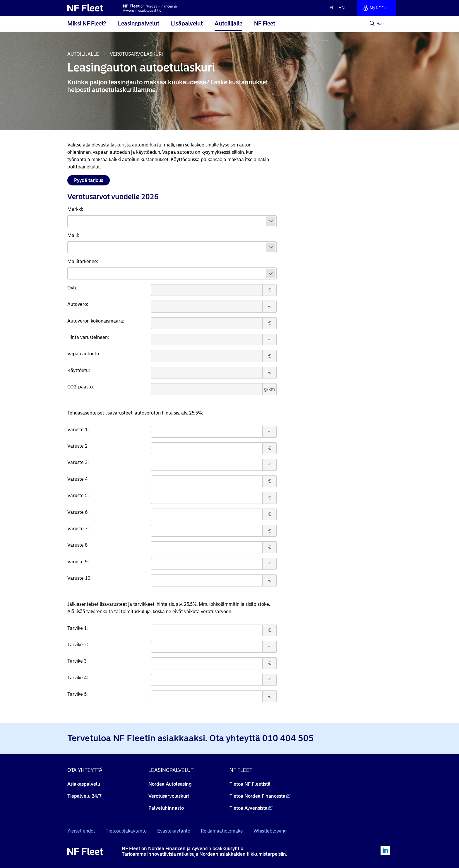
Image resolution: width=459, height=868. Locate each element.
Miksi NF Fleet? (87, 23)
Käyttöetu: (79, 370)
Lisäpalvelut (187, 23)
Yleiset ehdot (81, 831)
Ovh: (72, 288)
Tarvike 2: (78, 645)
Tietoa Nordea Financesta (257, 796)
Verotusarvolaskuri (169, 796)
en (342, 8)
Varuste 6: (78, 512)
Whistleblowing (270, 831)
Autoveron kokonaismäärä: (96, 321)
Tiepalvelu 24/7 (84, 796)
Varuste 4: (78, 479)
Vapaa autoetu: (84, 354)
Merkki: (75, 209)
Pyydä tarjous (89, 180)
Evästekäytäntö (174, 831)
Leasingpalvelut (139, 23)
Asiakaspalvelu (84, 784)
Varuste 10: (79, 578)
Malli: (73, 235)
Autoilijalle (228, 23)
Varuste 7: (78, 529)
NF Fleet (265, 23)
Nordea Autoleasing (170, 784)
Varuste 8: (78, 545)
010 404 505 (288, 738)
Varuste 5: (78, 496)
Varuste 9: (78, 562)
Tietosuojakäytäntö (126, 831)
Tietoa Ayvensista (249, 808)
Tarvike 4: (78, 678)
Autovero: (78, 304)
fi (331, 8)
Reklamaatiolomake (222, 831)
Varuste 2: (78, 446)
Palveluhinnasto (166, 808)
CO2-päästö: (81, 387)
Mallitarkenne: (83, 261)
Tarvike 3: (78, 661)
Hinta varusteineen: (88, 337)
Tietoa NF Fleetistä (250, 784)
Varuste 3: (78, 462)
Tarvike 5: (78, 694)
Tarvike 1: (78, 628)
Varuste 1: (78, 430)
